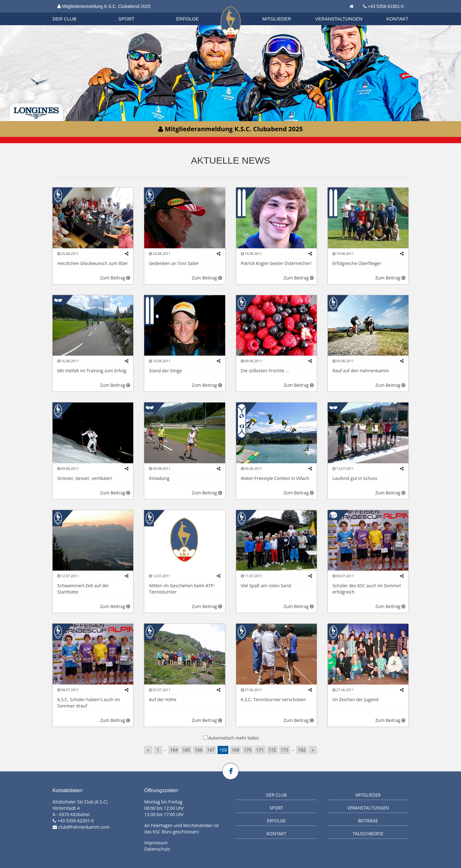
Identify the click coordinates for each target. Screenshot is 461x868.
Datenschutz (157, 849)
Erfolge (188, 19)
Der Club (65, 19)
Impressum (156, 843)
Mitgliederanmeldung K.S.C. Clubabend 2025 (104, 6)
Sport (126, 19)
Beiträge (368, 821)
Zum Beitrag (115, 278)
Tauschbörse (368, 834)
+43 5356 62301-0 (386, 6)
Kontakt (397, 19)
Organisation (71, 12)
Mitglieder (277, 19)
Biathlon (70, 12)
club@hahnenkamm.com (84, 827)
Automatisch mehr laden (234, 738)
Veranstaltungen (339, 19)
